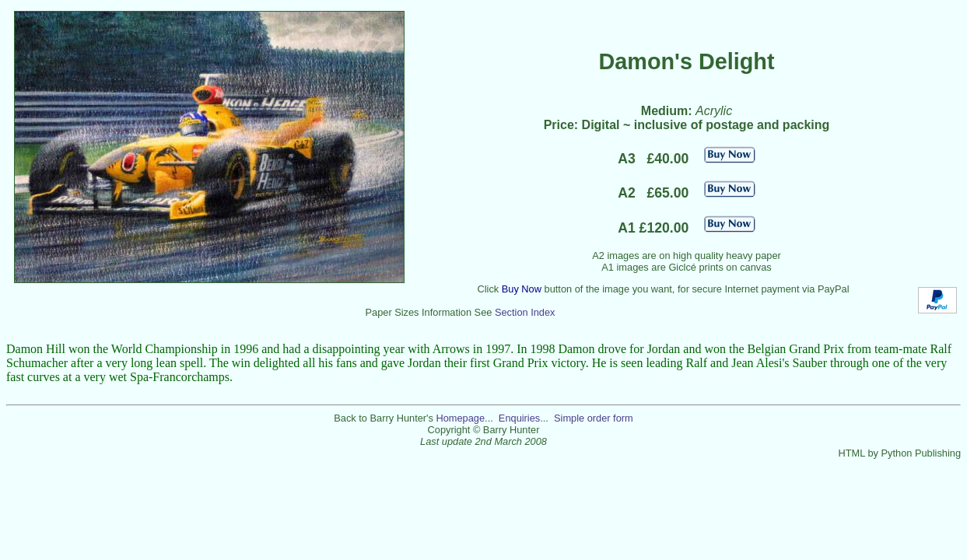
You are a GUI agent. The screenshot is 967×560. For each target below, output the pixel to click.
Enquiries (519, 418)
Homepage (460, 418)
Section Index (525, 312)
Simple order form (594, 418)
